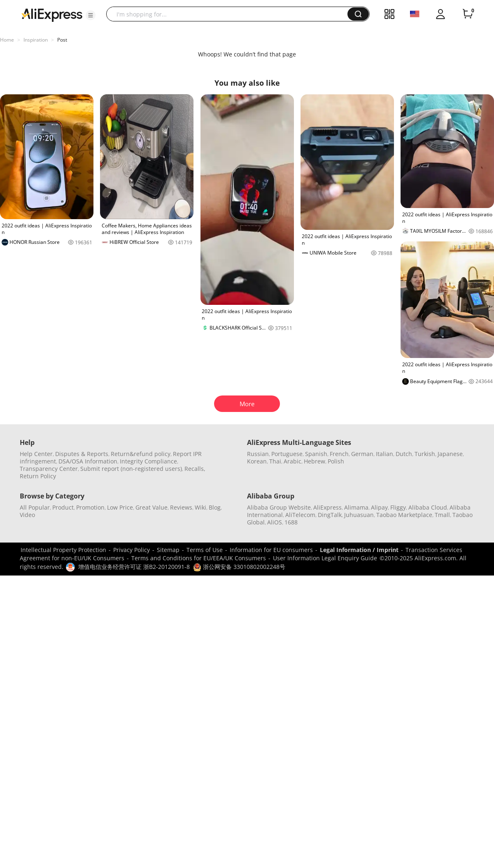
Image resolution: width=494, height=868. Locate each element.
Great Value (151, 507)
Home (7, 40)
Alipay (379, 507)
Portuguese (287, 454)
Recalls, (195, 469)
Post (62, 40)
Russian (258, 454)
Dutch (404, 454)
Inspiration (36, 40)
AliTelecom (300, 515)
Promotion (90, 507)
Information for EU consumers (271, 550)
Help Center (36, 454)
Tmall (442, 515)
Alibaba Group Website (279, 507)
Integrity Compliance (148, 461)
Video (27, 515)
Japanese (450, 454)
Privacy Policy (132, 550)
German (362, 454)
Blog (215, 507)
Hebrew (315, 461)
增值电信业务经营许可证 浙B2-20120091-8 (134, 567)
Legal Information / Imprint (359, 550)
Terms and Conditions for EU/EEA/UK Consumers (199, 558)
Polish (336, 461)
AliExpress (327, 507)
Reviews (181, 507)
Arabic (292, 461)
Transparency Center (49, 469)
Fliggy (398, 507)
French (339, 454)
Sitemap (168, 550)
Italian (384, 454)
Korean (257, 461)
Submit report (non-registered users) (131, 469)
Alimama (356, 507)
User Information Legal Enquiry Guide (325, 558)
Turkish (425, 454)
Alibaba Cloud (428, 507)
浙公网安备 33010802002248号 (239, 567)
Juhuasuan (359, 515)
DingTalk (330, 515)
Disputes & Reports (82, 454)
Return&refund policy (141, 454)
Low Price (120, 507)
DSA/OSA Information (88, 461)
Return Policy (38, 476)
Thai (275, 461)
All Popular (35, 507)
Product (63, 507)
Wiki (200, 507)
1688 (291, 522)
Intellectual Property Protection (63, 550)
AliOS (275, 522)
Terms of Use (205, 550)
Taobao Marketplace (404, 515)
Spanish (316, 454)
